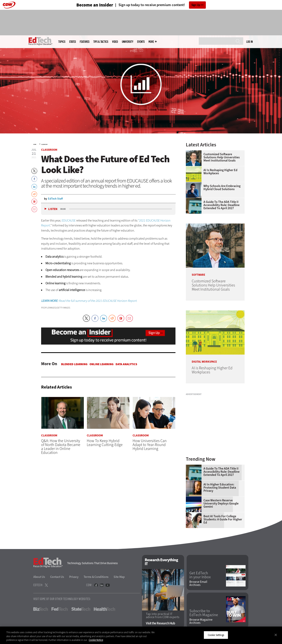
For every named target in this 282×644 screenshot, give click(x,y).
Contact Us (57, 577)
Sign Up (196, 5)
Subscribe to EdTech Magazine (204, 613)
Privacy (74, 577)
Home (35, 144)
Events (141, 42)
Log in (249, 42)
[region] (141, 635)
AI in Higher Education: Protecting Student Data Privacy (220, 488)
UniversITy (127, 42)
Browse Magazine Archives (201, 621)
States (72, 42)
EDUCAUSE (69, 220)
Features (85, 42)
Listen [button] (53, 209)
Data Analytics (126, 364)
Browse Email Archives (198, 583)
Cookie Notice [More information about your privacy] (96, 640)
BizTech (41, 609)
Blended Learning (74, 364)
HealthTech (104, 609)
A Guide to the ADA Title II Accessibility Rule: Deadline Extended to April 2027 (221, 205)
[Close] (276, 635)
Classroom (44, 144)
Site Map (119, 577)
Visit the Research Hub (160, 623)
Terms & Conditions (96, 577)
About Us (39, 577)
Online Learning (102, 364)
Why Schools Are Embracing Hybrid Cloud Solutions (222, 188)
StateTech (81, 609)
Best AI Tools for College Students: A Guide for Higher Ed (223, 519)
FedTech (60, 609)
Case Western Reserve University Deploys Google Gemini (221, 504)
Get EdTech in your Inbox (200, 575)
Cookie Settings (216, 635)
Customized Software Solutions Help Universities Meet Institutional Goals (222, 157)
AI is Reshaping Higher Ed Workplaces (220, 172)
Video (115, 42)
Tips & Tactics (101, 42)
